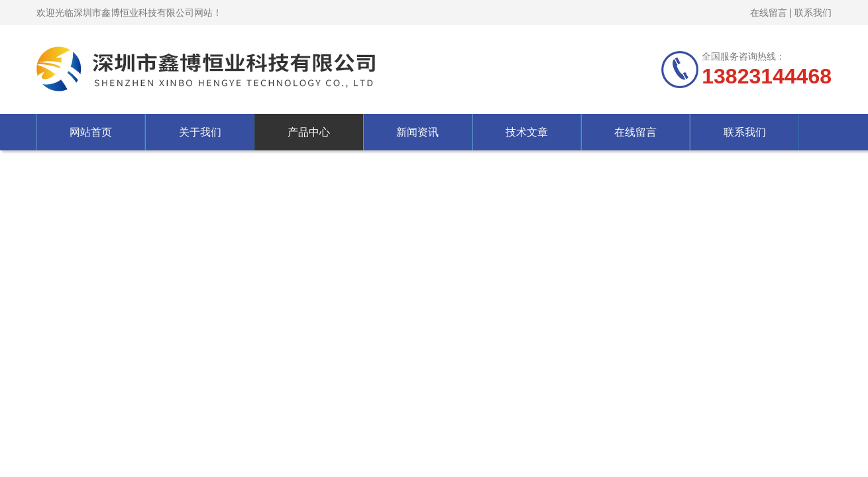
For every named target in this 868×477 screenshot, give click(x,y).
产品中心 (309, 132)
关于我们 (200, 132)
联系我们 (813, 13)
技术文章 (527, 132)
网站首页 (91, 132)
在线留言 (769, 13)
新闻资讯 (417, 132)
